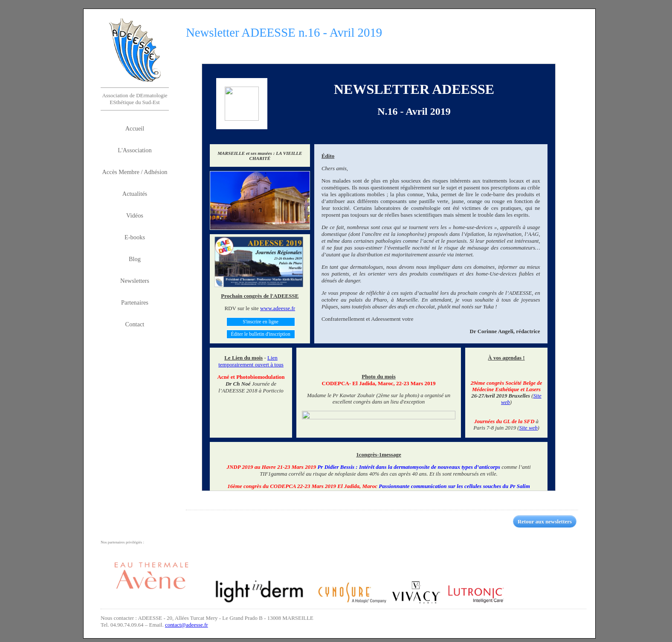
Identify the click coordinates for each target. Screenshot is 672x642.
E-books (135, 237)
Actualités (135, 194)
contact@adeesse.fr (187, 625)
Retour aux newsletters (545, 521)
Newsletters (135, 281)
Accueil (135, 128)
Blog (135, 259)
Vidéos (135, 215)
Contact (135, 324)
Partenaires (135, 302)
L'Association (135, 150)
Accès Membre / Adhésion (135, 172)
